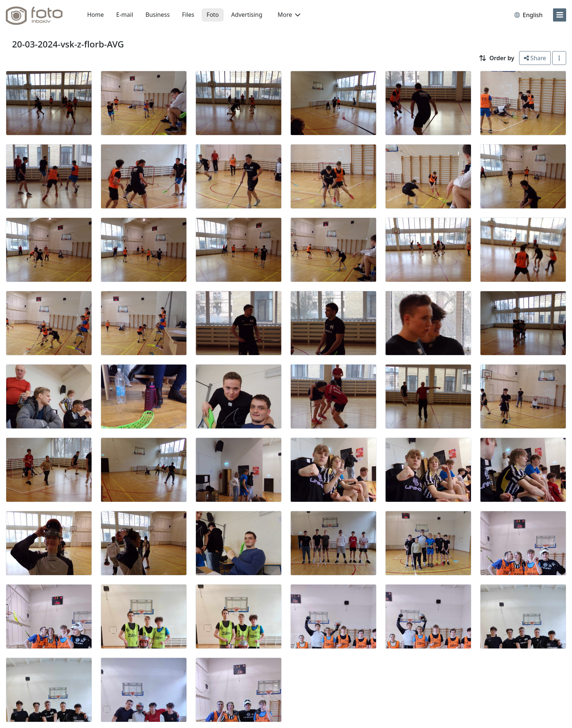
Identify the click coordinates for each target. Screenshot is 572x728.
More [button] (289, 15)
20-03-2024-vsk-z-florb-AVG (68, 44)
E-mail (125, 15)
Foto (212, 15)
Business (158, 15)
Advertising (247, 15)
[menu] (560, 15)
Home (96, 15)
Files (188, 15)
